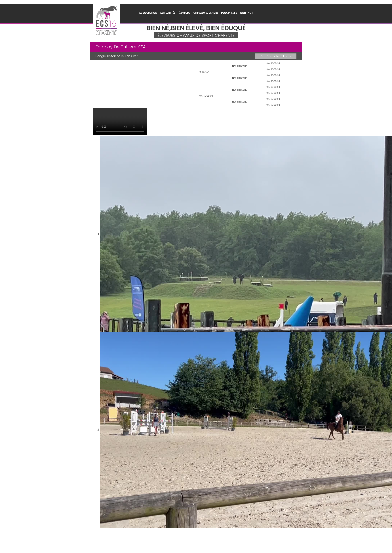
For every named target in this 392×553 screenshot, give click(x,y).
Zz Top (202, 72)
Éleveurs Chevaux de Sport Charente (106, 20)
